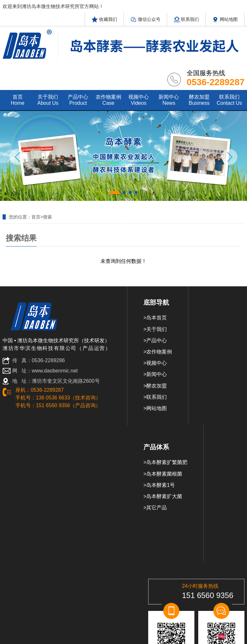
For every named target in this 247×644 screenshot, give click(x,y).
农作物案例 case (108, 100)
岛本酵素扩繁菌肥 (167, 462)
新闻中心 (157, 374)
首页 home (18, 100)
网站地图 (225, 19)
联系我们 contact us (229, 100)
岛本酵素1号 (161, 485)
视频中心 (157, 363)
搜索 (47, 217)
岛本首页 (157, 318)
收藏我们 (104, 19)
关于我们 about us (48, 100)
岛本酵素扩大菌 (164, 496)
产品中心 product (78, 100)
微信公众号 (145, 19)
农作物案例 (159, 352)
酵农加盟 (157, 386)
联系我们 (186, 19)
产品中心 (157, 340)
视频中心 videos (139, 100)
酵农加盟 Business (199, 100)
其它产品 (157, 508)
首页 (36, 217)
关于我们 (157, 329)
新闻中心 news (169, 100)
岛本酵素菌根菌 (164, 474)
